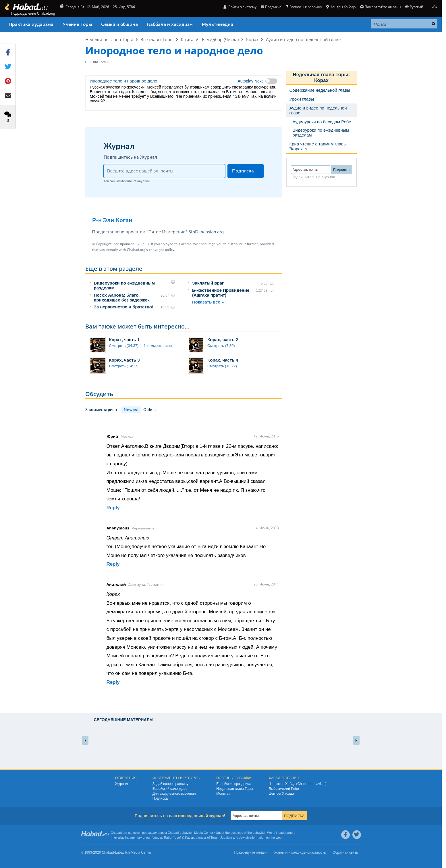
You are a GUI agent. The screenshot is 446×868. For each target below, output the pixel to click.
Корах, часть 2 (223, 340)
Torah (215, 838)
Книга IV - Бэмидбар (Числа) (210, 39)
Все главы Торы (157, 39)
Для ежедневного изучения (174, 794)
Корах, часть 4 (223, 360)
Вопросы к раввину (304, 7)
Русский (414, 7)
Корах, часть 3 (124, 360)
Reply (113, 508)
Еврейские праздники (233, 784)
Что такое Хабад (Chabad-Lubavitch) (298, 784)
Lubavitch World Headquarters (274, 833)
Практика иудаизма (31, 24)
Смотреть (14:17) (124, 366)
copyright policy (161, 250)
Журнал (121, 784)
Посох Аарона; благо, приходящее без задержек (122, 297)
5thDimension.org (206, 232)
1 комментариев (158, 346)
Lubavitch (187, 833)
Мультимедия (218, 24)
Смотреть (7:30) (221, 346)
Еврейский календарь (170, 789)
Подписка (271, 7)
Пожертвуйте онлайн (381, 7)
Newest (131, 410)
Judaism (226, 838)
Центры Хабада (341, 7)
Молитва (223, 794)
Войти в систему (240, 7)
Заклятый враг (208, 283)
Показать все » (208, 302)
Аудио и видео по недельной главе (303, 39)
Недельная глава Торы (109, 39)
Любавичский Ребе (284, 789)
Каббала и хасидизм (170, 24)
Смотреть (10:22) (222, 366)
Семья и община (119, 24)
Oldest (150, 410)
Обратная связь (345, 852)
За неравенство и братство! (124, 307)
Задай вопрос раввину (170, 784)
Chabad (173, 833)
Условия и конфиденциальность (300, 852)
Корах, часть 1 (124, 340)
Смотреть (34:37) (124, 346)
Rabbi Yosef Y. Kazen (179, 838)
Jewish (244, 838)
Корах (252, 39)
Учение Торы (77, 24)
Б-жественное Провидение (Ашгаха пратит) (221, 293)
